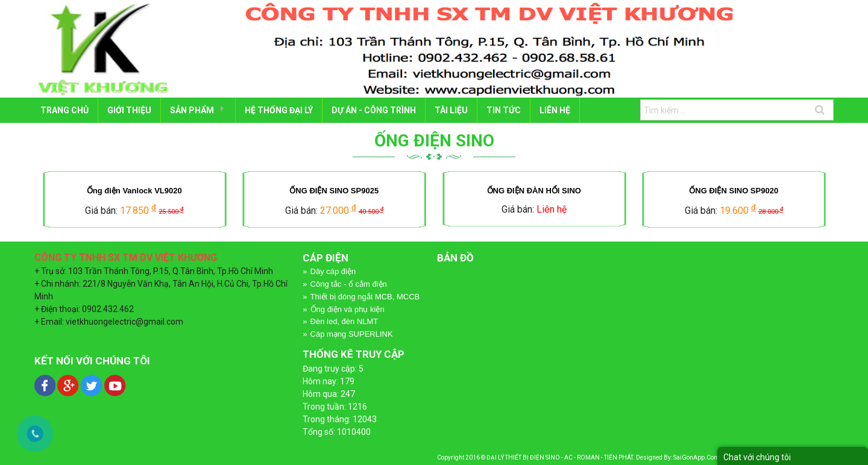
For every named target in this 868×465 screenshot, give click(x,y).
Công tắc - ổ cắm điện (349, 284)
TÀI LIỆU (451, 110)
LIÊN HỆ (555, 110)
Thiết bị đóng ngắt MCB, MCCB (365, 297)
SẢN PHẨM (192, 110)
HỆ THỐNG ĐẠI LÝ (279, 110)
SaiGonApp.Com (696, 457)
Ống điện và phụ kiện (348, 309)
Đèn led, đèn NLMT (344, 321)
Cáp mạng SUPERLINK (352, 334)
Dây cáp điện (333, 271)
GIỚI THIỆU (129, 110)
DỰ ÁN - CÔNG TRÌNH (374, 110)
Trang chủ (64, 110)
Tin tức (504, 110)
